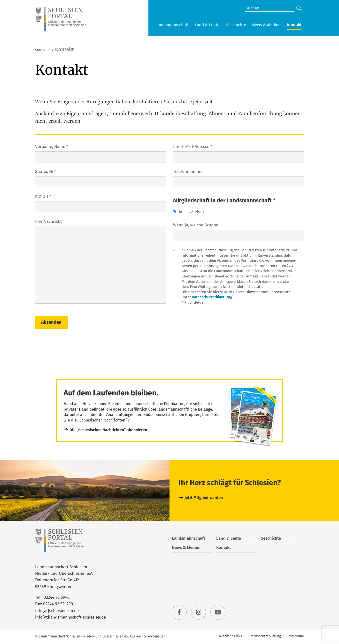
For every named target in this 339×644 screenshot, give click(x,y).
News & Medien (266, 25)
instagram (199, 613)
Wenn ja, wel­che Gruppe (196, 225)
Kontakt (294, 25)
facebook (179, 613)
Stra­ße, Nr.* (46, 172)
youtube (218, 613)
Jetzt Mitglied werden (204, 498)
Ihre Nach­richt (48, 221)
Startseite (43, 50)
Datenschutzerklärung (265, 636)
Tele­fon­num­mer (188, 172)
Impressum (296, 636)
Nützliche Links (231, 636)
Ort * (43, 196)
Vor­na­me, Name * (52, 147)
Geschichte (236, 25)
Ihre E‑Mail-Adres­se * (193, 147)
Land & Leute (207, 25)
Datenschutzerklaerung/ (212, 297)
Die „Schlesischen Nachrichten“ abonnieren (108, 430)
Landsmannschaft (172, 25)
